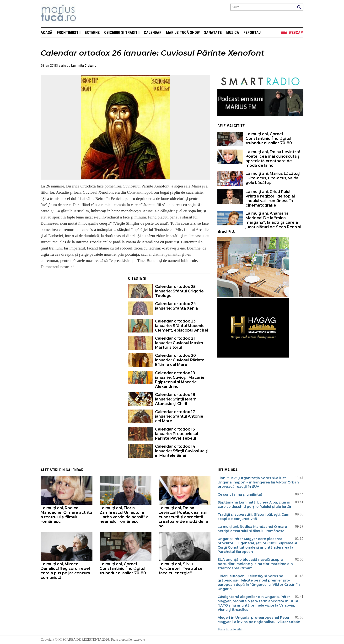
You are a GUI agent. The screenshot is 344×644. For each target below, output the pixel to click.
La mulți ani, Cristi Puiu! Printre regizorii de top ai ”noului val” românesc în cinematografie (270, 198)
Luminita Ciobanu (84, 66)
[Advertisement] (81, 307)
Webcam (296, 33)
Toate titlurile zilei (230, 629)
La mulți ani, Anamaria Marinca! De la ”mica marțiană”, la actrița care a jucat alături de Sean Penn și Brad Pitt (259, 222)
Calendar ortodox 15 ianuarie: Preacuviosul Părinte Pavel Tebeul (177, 434)
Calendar (153, 33)
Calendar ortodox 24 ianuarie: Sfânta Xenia (176, 306)
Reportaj (252, 33)
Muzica (233, 33)
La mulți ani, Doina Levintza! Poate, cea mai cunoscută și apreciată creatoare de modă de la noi (273, 159)
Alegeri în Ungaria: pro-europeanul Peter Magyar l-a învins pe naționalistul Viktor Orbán (259, 620)
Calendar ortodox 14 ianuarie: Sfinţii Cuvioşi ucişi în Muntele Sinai (182, 451)
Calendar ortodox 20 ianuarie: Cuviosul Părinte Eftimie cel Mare (180, 360)
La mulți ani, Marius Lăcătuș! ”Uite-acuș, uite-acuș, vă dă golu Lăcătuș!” (273, 178)
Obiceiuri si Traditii (122, 33)
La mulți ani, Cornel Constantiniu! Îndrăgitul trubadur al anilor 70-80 (269, 138)
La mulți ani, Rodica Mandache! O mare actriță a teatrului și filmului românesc (66, 515)
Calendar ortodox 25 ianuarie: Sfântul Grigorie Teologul (179, 291)
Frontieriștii (69, 33)
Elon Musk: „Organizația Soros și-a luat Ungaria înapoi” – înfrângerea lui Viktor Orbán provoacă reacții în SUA (258, 482)
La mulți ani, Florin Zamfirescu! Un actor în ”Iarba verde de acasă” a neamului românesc (124, 515)
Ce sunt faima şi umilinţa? (240, 494)
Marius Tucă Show (183, 33)
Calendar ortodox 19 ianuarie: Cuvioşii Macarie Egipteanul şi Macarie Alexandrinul (180, 380)
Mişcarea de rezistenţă (84, 14)
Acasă (46, 33)
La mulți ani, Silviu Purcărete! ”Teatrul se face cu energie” (181, 569)
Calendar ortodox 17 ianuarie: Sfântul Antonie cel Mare (179, 416)
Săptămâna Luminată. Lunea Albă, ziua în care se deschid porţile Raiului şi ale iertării (255, 504)
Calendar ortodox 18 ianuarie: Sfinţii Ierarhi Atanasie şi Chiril (176, 399)
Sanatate (213, 33)
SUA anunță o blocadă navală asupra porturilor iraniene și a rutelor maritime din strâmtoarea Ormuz (255, 564)
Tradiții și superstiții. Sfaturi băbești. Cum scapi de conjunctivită (253, 517)
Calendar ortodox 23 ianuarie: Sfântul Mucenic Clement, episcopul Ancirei (182, 326)
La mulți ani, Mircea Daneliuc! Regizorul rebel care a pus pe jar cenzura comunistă (65, 571)
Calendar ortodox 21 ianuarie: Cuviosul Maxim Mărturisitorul (179, 343)
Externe (92, 33)
